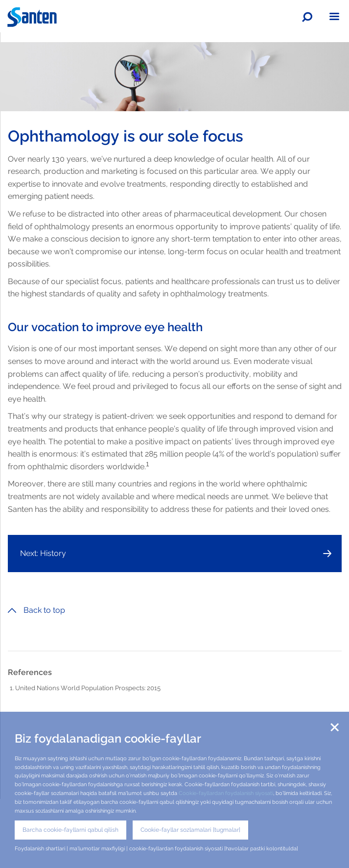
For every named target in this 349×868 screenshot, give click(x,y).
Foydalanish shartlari (40, 848)
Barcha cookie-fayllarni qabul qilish (70, 830)
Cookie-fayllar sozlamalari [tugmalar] (190, 830)
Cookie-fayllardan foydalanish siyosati (226, 793)
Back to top (36, 610)
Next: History (43, 553)
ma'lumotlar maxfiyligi (97, 848)
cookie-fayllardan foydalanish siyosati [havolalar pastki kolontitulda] (214, 848)
